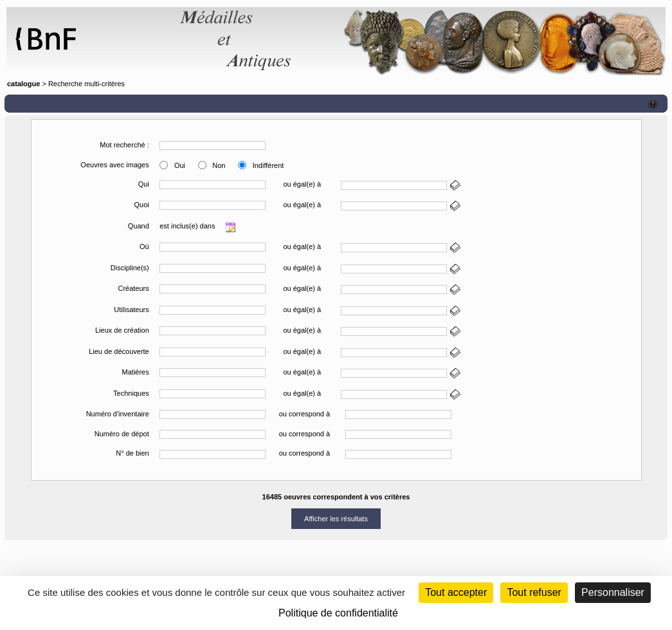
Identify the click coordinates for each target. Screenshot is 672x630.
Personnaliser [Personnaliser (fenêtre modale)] (613, 592)
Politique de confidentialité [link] (338, 613)
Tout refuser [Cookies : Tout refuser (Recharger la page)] (534, 592)
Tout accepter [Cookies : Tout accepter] (456, 592)
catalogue (23, 84)
